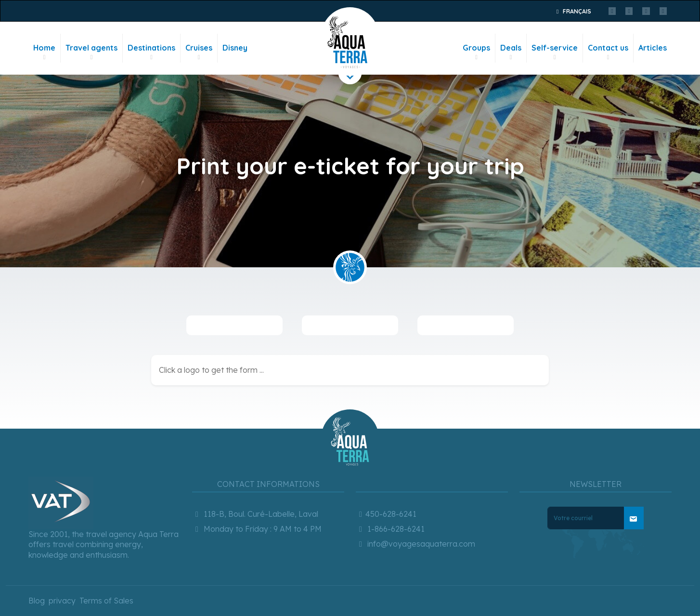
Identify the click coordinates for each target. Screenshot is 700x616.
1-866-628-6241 (390, 469)
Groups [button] (476, 52)
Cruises (199, 52)
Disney (235, 48)
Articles (653, 48)
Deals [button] (511, 52)
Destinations (151, 52)
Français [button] (572, 11)
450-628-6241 (386, 454)
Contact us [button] (608, 52)
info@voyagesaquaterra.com (415, 484)
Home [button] (44, 52)
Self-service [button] (555, 52)
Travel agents (91, 52)
